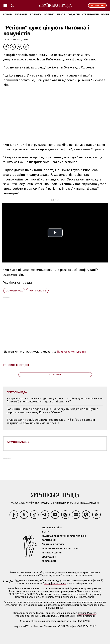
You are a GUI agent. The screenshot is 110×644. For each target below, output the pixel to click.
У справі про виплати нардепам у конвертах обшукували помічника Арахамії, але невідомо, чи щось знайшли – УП (55, 400)
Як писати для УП (52, 553)
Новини (8, 14)
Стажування (49, 557)
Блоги (105, 14)
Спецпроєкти (90, 14)
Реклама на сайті (52, 528)
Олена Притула (48, 616)
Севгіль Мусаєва (87, 613)
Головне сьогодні (16, 365)
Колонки (36, 14)
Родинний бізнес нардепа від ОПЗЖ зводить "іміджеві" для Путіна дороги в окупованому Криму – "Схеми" (52, 411)
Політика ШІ (49, 540)
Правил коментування (72, 352)
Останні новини (18, 442)
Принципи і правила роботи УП (60, 548)
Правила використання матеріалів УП (64, 536)
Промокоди (49, 561)
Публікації (21, 14)
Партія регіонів (37, 291)
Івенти (61, 14)
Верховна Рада (14, 291)
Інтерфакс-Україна (55, 583)
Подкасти (74, 14)
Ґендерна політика (53, 544)
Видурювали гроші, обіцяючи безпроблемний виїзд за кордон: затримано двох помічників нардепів (51, 421)
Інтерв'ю (49, 14)
